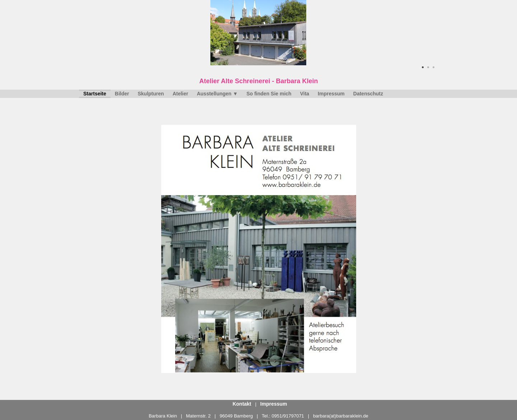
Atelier (181, 94)
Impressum (331, 94)
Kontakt (242, 404)
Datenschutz (368, 94)
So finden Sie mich (269, 94)
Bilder (122, 94)
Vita (305, 94)
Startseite (95, 94)
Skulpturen (151, 94)
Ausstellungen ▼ (217, 94)
